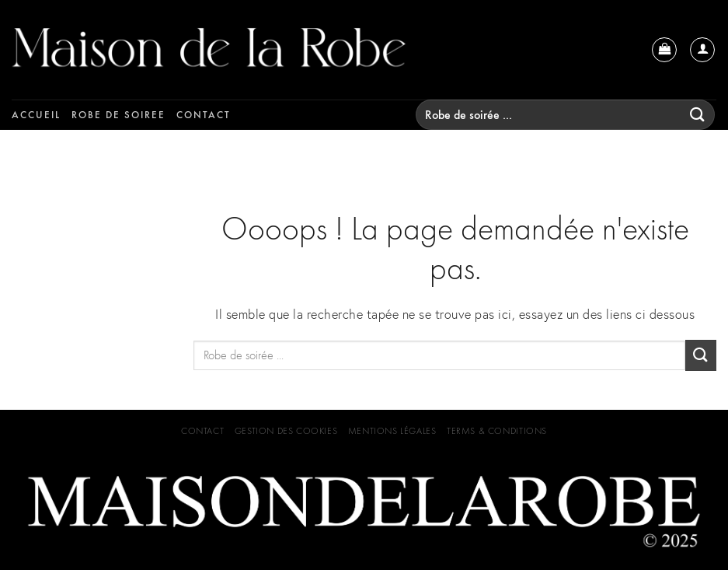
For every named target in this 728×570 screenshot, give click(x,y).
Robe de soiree (118, 115)
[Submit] (698, 115)
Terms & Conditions (497, 431)
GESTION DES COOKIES (286, 431)
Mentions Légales (392, 431)
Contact (204, 115)
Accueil (36, 115)
